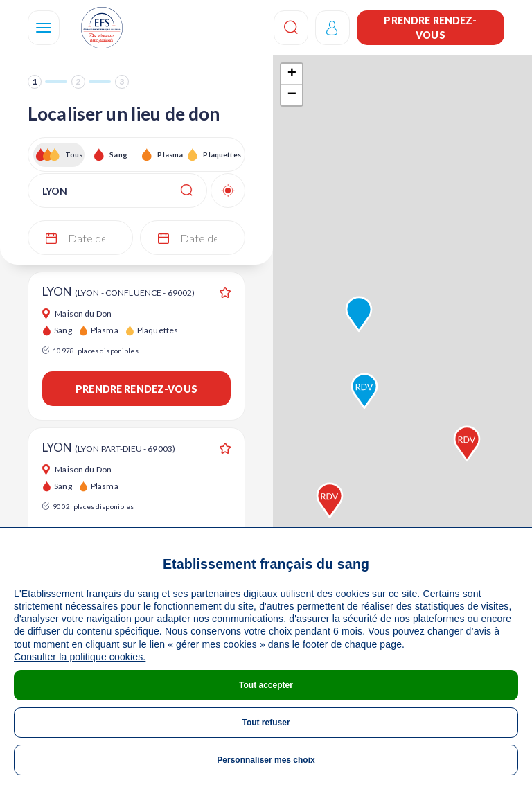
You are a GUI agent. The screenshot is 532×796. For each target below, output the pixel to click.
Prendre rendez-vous (430, 28)
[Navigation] (44, 28)
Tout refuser (266, 723)
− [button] (292, 95)
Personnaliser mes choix (266, 760)
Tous (74, 154)
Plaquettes (221, 154)
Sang (118, 154)
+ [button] (292, 74)
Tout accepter (266, 685)
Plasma (170, 154)
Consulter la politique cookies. (80, 657)
